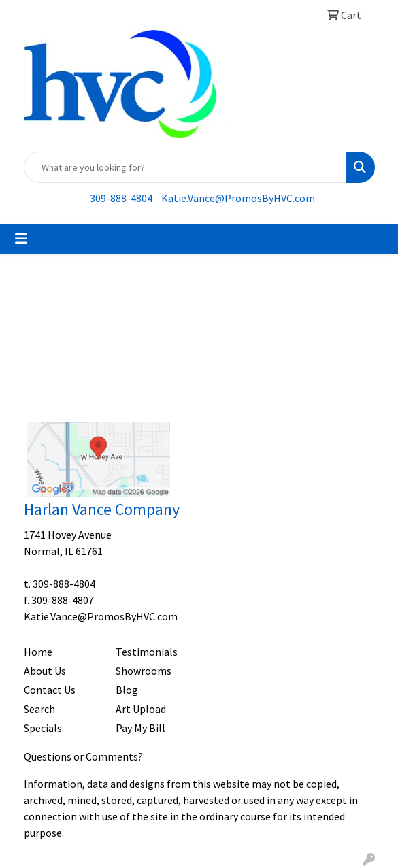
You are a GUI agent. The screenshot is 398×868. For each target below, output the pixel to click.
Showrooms (144, 671)
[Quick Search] (185, 167)
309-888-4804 (121, 198)
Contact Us (50, 690)
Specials (43, 728)
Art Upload (141, 709)
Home (38, 652)
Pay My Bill (140, 728)
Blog (127, 690)
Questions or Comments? (83, 756)
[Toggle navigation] (21, 239)
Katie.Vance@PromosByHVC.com (238, 198)
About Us (45, 671)
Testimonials (147, 652)
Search (39, 709)
